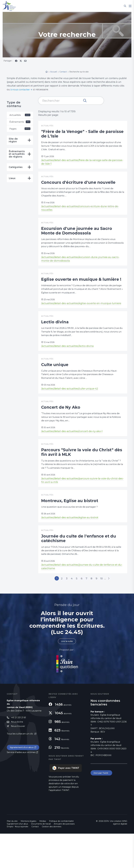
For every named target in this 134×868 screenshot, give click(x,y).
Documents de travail (41, 858)
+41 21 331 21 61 (18, 752)
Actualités (20, 115)
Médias (43, 855)
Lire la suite (67, 676)
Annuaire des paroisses (64, 858)
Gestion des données (52, 861)
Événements (20, 122)
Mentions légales (28, 855)
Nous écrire (17, 756)
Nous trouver (18, 761)
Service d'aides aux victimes (21, 787)
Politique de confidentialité (61, 855)
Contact (35, 861)
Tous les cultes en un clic (20, 768)
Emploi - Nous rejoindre (18, 861)
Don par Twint (102, 807)
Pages (20, 129)
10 (105, 612)
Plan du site (12, 855)
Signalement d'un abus (22, 782)
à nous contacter (20, 90)
